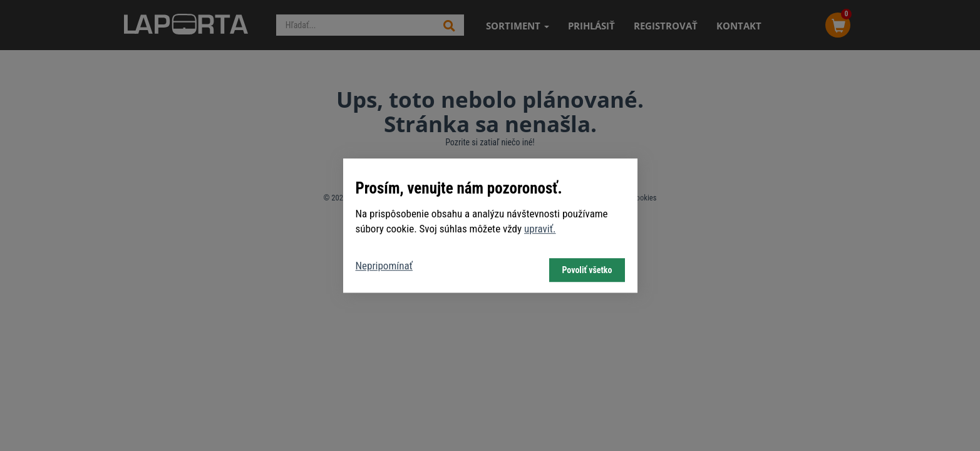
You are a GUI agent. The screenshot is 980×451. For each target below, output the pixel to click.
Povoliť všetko (587, 270)
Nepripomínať (384, 266)
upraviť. (540, 229)
